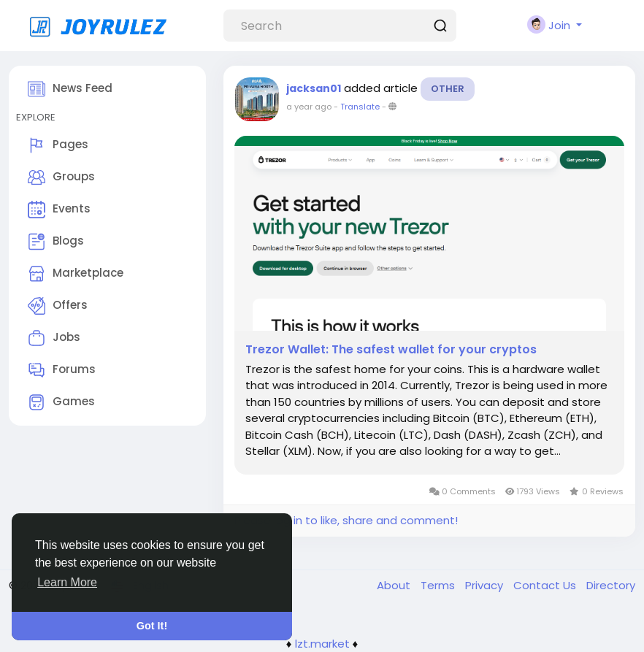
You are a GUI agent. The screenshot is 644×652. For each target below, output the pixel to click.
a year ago (309, 107)
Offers (58, 306)
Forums (62, 370)
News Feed (70, 89)
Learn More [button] (67, 582)
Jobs (54, 338)
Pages (58, 145)
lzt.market (322, 644)
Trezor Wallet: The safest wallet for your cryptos (391, 350)
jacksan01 (314, 88)
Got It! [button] (152, 626)
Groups (61, 177)
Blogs (56, 242)
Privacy (486, 585)
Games (61, 402)
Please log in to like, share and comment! (346, 520)
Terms (439, 585)
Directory (611, 585)
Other (448, 89)
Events (59, 210)
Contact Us (546, 585)
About (395, 585)
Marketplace (76, 274)
